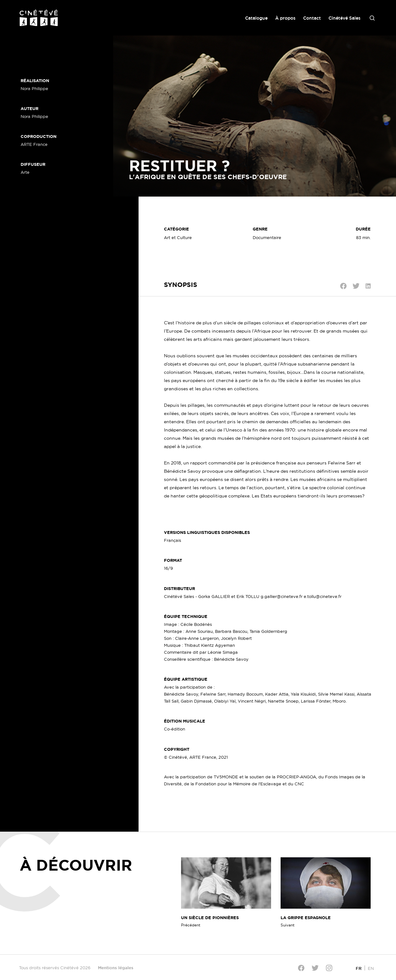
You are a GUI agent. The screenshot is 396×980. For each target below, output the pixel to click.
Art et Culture (178, 237)
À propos (285, 18)
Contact (312, 18)
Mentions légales (116, 968)
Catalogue (256, 18)
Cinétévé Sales (344, 18)
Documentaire (267, 237)
